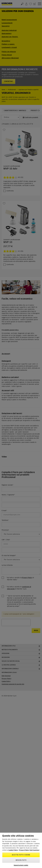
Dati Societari (34, 850)
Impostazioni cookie (21, 865)
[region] (21, 850)
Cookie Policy (13, 850)
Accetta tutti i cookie (21, 855)
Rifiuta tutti (21, 860)
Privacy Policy (24, 850)
